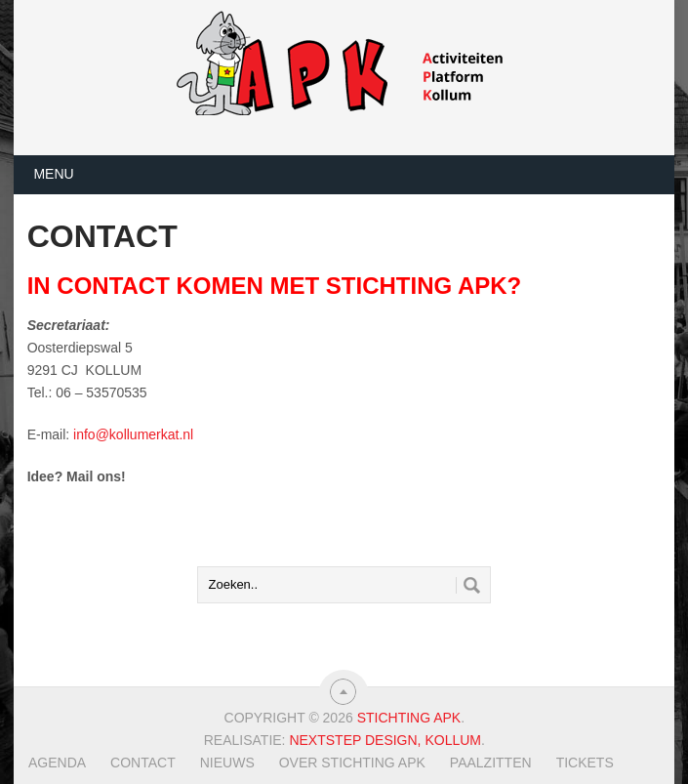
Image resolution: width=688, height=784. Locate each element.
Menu (53, 174)
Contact (143, 763)
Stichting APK (409, 718)
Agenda (57, 763)
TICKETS (585, 763)
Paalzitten (491, 763)
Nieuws (227, 763)
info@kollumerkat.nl (133, 434)
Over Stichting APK (352, 763)
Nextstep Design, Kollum (385, 740)
